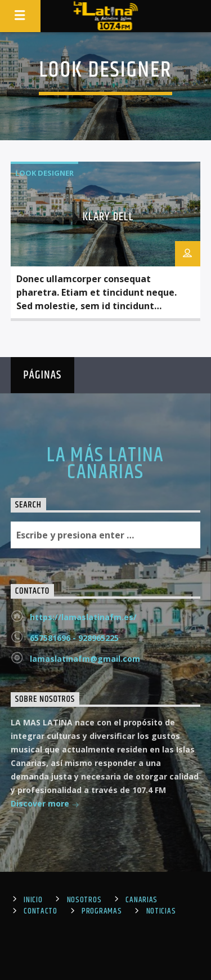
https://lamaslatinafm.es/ (83, 617)
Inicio (33, 900)
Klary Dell (108, 217)
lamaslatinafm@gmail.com (85, 659)
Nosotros (84, 900)
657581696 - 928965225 (74, 638)
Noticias (161, 911)
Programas (102, 911)
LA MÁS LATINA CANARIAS (105, 464)
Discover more (45, 805)
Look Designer (44, 173)
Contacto (41, 911)
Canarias (142, 900)
